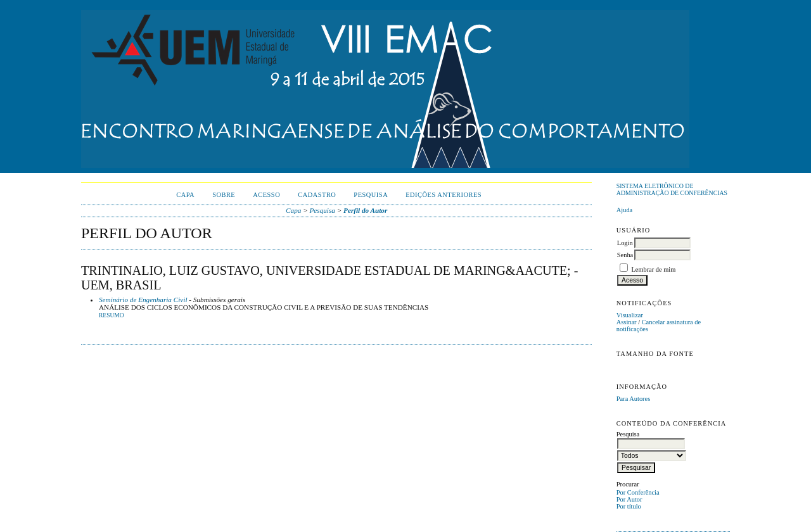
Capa (185, 195)
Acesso (266, 195)
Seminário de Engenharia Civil (143, 300)
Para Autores (633, 399)
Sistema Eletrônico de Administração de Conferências (672, 189)
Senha (625, 255)
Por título (629, 506)
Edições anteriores (444, 195)
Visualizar (630, 315)
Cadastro (317, 195)
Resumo (112, 315)
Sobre (224, 195)
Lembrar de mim (653, 269)
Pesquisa (371, 195)
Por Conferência (638, 492)
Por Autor (629, 499)
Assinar (627, 322)
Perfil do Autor (365, 210)
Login (625, 243)
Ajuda (624, 210)
